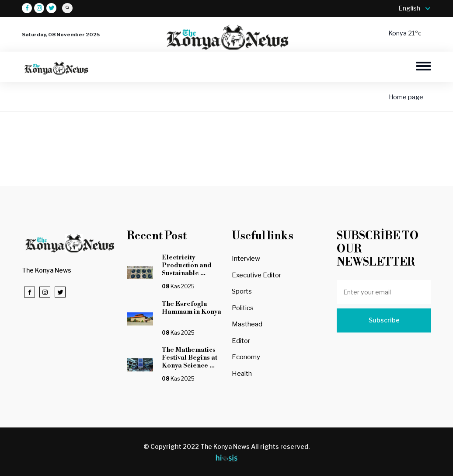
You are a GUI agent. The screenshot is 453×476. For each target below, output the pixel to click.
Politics (243, 308)
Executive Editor (256, 275)
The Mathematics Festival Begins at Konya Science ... (190, 358)
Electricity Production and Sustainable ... (187, 265)
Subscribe (384, 320)
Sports (242, 291)
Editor (241, 341)
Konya (398, 33)
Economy (246, 357)
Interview (246, 259)
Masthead (247, 324)
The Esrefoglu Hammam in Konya (192, 312)
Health (242, 374)
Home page (406, 97)
